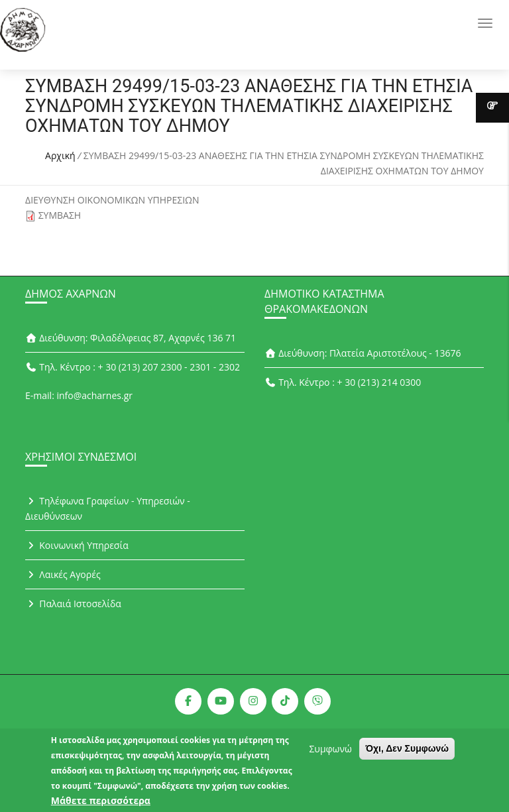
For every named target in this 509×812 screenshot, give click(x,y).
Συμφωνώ (330, 753)
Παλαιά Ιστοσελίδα (73, 604)
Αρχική (60, 155)
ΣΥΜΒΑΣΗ (60, 215)
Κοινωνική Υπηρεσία (77, 545)
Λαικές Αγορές (63, 574)
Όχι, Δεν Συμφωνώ (407, 752)
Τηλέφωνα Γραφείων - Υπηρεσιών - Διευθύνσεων (108, 508)
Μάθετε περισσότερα (101, 804)
